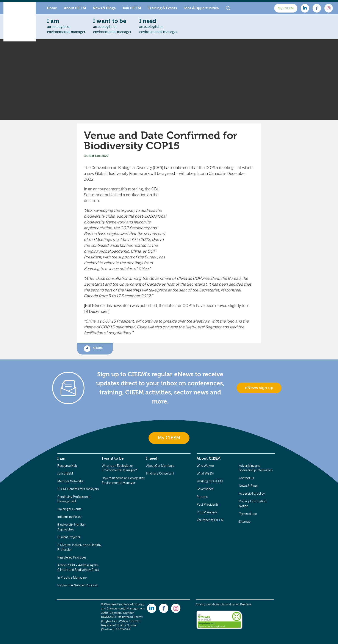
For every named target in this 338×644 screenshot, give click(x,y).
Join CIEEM (132, 8)
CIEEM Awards (207, 512)
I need (152, 458)
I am (61, 458)
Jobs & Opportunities (201, 8)
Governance (205, 489)
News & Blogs (104, 8)
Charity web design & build (213, 604)
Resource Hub (67, 466)
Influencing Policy (69, 517)
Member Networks (70, 481)
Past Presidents (208, 505)
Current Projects (69, 537)
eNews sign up (259, 388)
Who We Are (205, 466)
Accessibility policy (252, 494)
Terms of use (248, 514)
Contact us (246, 478)
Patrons (202, 497)
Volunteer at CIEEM (210, 520)
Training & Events (162, 8)
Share (93, 349)
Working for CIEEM (210, 481)
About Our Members (160, 466)
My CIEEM (286, 8)
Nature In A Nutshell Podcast (77, 585)
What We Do (205, 473)
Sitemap (245, 522)
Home (52, 8)
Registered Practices (72, 557)
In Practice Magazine (72, 578)
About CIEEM (75, 8)
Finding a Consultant (160, 473)
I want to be (113, 458)
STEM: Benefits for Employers (78, 489)
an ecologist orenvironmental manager (66, 26)
